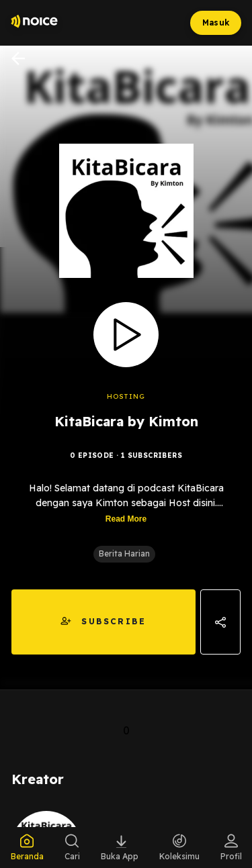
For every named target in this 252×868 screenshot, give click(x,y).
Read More (126, 519)
